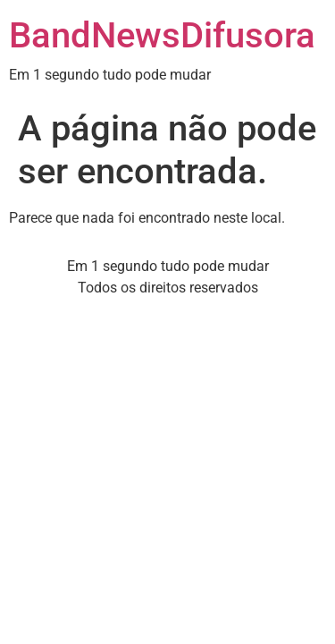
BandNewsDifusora (162, 35)
